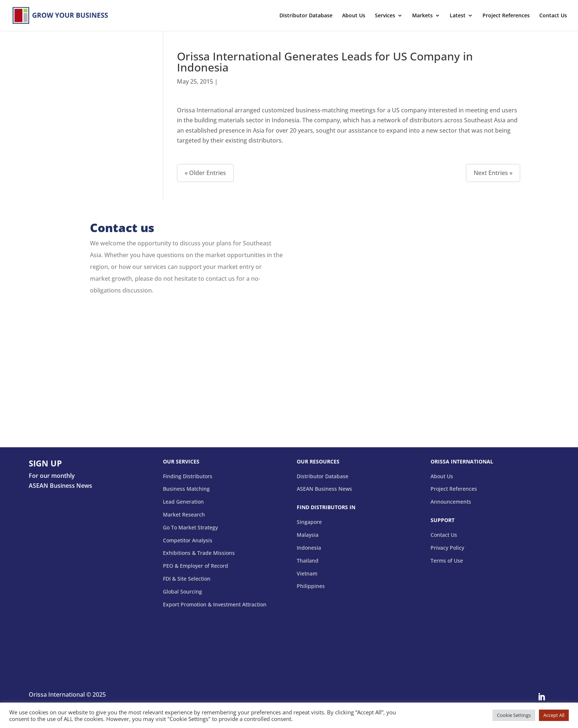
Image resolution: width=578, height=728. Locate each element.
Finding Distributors (188, 477)
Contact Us (553, 16)
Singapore (309, 522)
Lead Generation (183, 502)
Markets (422, 16)
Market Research (184, 515)
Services (385, 16)
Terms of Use (447, 561)
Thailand (308, 561)
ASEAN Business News (324, 489)
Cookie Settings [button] (514, 715)
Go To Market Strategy (190, 528)
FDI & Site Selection (187, 579)
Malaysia (308, 535)
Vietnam (307, 574)
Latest (458, 16)
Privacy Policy (447, 548)
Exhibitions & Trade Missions (199, 553)
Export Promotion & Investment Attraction (215, 605)
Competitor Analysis (188, 541)
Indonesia (309, 548)
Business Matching (186, 489)
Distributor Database (306, 16)
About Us (354, 16)
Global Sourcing (182, 592)
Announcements (451, 502)
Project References (506, 16)
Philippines (311, 586)
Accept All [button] (554, 715)
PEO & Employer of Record (196, 566)
